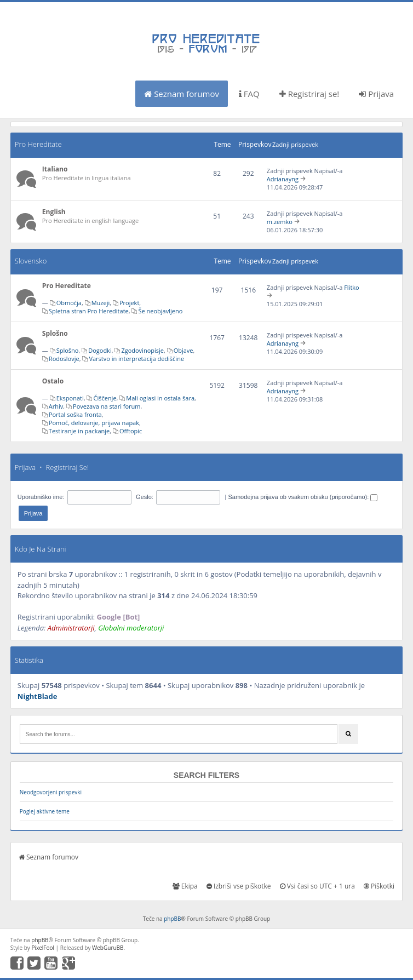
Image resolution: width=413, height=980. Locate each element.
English (54, 212)
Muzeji (101, 303)
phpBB (172, 919)
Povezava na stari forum (107, 406)
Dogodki (100, 350)
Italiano (55, 169)
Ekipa (185, 886)
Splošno (55, 333)
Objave (183, 350)
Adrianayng (283, 179)
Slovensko (31, 261)
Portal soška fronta (75, 414)
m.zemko (280, 222)
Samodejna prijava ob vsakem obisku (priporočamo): (303, 497)
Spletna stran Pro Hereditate (89, 311)
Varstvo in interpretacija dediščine (136, 359)
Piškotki (379, 886)
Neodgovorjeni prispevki (51, 792)
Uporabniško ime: (41, 497)
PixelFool (43, 948)
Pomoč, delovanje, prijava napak (94, 423)
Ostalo (53, 381)
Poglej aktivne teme (45, 811)
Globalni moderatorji (131, 628)
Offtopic (131, 431)
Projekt (129, 303)
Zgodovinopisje (142, 350)
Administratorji (71, 628)
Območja (69, 303)
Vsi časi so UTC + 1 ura (317, 886)
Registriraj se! (309, 94)
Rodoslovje (64, 359)
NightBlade (38, 696)
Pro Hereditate (38, 144)
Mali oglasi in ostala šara (160, 398)
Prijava (376, 94)
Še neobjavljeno (160, 311)
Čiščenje (105, 398)
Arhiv (56, 406)
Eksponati (70, 398)
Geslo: (145, 497)
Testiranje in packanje (79, 431)
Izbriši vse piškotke (239, 886)
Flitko (352, 287)
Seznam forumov (182, 94)
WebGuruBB (108, 948)
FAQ (249, 94)
